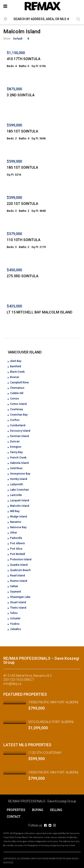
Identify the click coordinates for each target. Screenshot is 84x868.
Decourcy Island (20, 431)
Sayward (15, 592)
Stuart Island (18, 602)
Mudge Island (18, 517)
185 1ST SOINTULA (22, 131)
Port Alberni (17, 543)
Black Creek (17, 372)
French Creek (18, 458)
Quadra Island (19, 565)
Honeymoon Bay (20, 474)
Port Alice (16, 549)
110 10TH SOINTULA (24, 240)
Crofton (15, 420)
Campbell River (19, 383)
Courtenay (16, 409)
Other (14, 533)
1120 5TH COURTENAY (45, 753)
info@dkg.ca (12, 684)
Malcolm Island (20, 506)
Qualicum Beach (20, 570)
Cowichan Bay (19, 415)
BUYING (38, 810)
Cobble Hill (17, 393)
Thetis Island (18, 608)
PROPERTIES (16, 810)
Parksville (16, 538)
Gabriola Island (19, 463)
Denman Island (19, 436)
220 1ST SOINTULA (22, 204)
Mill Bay (15, 511)
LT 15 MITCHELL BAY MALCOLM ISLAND (40, 312)
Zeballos (16, 629)
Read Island (17, 576)
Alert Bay (16, 361)
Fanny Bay (16, 452)
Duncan (15, 441)
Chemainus (17, 388)
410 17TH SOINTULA (24, 59)
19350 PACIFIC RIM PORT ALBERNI (53, 702)
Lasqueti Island (20, 500)
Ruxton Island (19, 581)
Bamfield (16, 366)
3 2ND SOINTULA (21, 95)
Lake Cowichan (19, 490)
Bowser (15, 377)
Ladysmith (17, 484)
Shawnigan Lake (20, 597)
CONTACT (14, 817)
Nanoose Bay (18, 527)
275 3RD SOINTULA (23, 276)
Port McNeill (18, 554)
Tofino (14, 613)
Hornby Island (19, 479)
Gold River (16, 468)
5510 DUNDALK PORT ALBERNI (51, 722)
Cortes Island (18, 404)
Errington (16, 447)
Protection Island (21, 559)
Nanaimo (16, 522)
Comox (14, 399)
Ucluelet (15, 618)
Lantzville (16, 495)
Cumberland (18, 425)
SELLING (56, 810)
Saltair (14, 586)
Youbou (15, 624)
